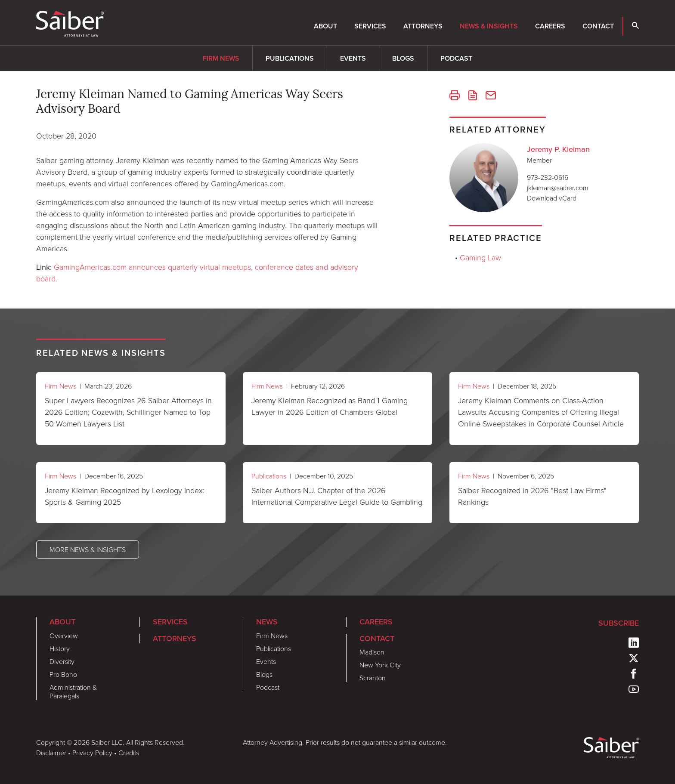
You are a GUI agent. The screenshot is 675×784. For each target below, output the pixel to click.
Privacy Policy (92, 753)
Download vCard (552, 198)
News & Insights (489, 26)
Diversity (62, 661)
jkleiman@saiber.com (558, 188)
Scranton (373, 678)
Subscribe (619, 623)
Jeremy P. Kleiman (558, 149)
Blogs (403, 58)
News (267, 622)
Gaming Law (480, 257)
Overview (64, 636)
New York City (380, 665)
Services (370, 26)
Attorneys (423, 26)
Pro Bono (63, 674)
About (325, 26)
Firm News (221, 58)
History (60, 648)
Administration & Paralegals (73, 691)
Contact (598, 26)
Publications (290, 58)
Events (353, 58)
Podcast (456, 58)
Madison (372, 652)
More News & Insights (88, 549)
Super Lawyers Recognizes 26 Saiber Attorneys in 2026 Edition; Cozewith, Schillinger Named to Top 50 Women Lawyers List (128, 412)
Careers (550, 26)
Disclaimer (51, 753)
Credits (129, 753)
